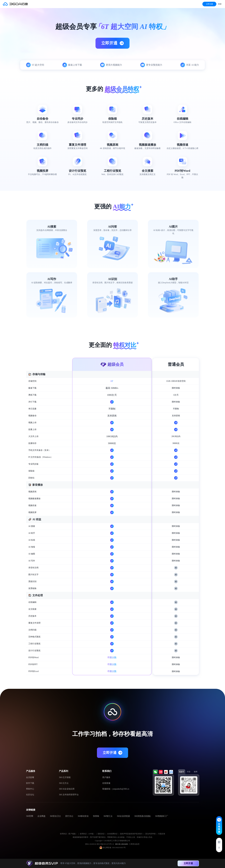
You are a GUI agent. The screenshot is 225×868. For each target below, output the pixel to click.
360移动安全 (83, 816)
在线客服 (106, 783)
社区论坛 (30, 795)
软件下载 (30, 783)
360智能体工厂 (162, 816)
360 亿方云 (64, 783)
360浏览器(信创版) (142, 816)
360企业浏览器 (123, 816)
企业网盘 (41, 816)
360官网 (30, 816)
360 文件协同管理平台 (69, 795)
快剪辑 (96, 816)
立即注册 (209, 4)
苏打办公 (69, 816)
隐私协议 (101, 834)
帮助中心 (30, 789)
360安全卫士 (55, 816)
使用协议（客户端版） (69, 834)
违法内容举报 (150, 834)
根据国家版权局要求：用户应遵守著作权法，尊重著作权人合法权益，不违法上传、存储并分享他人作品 (112, 837)
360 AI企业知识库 (67, 789)
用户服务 (106, 777)
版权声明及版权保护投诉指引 (131, 834)
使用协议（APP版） (87, 834)
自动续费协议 (112, 834)
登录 (220, 4)
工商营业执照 (134, 844)
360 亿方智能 (65, 777)
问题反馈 (162, 834)
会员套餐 (30, 777)
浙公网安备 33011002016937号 (114, 848)
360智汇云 (108, 816)
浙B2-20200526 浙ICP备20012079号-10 (100, 844)
